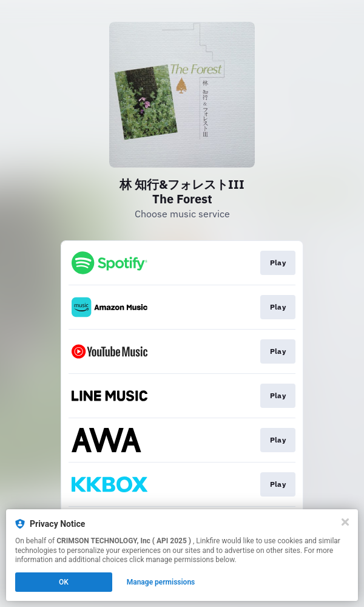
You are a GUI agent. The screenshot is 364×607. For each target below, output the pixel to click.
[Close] (345, 522)
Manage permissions (161, 582)
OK (64, 582)
